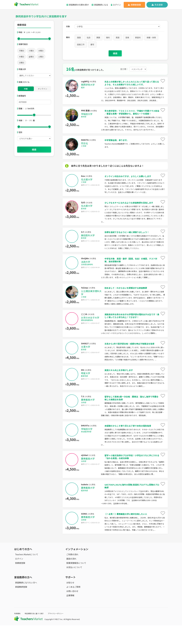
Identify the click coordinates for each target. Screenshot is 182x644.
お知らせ (69, 601)
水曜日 (41, 51)
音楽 (127, 37)
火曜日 (31, 51)
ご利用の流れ (71, 573)
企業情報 (69, 614)
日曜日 (22, 63)
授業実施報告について (75, 582)
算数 (98, 37)
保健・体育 (151, 37)
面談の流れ (70, 577)
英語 (118, 37)
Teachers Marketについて (26, 573)
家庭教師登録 (20, 606)
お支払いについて (73, 586)
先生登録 (157, 5)
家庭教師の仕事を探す (78, 5)
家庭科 (138, 37)
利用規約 (18, 632)
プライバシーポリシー (61, 632)
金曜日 (31, 57)
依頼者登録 (134, 5)
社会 (89, 37)
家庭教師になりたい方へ (25, 601)
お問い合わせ (71, 610)
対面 (26, 89)
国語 (79, 37)
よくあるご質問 (72, 606)
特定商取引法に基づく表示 (37, 632)
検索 (34, 150)
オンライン (42, 89)
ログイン (116, 5)
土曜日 (41, 57)
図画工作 (81, 44)
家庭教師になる (100, 5)
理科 (108, 37)
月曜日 (22, 51)
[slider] (19, 39)
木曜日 (22, 57)
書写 (92, 44)
